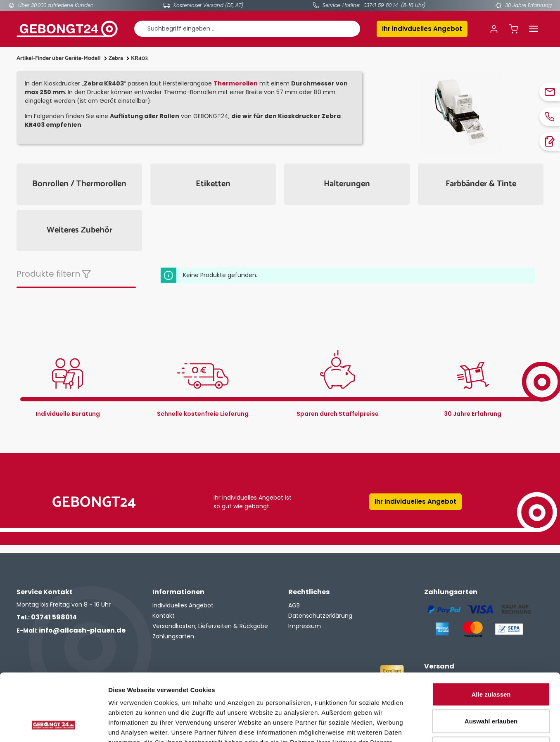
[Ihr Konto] (494, 29)
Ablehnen (491, 688)
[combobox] (247, 29)
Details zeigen (439, 726)
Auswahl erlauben (491, 661)
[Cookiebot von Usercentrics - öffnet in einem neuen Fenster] (53, 726)
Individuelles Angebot (183, 605)
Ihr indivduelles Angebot (422, 29)
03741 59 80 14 (381, 5)
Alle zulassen (491, 634)
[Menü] (534, 29)
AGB (294, 605)
